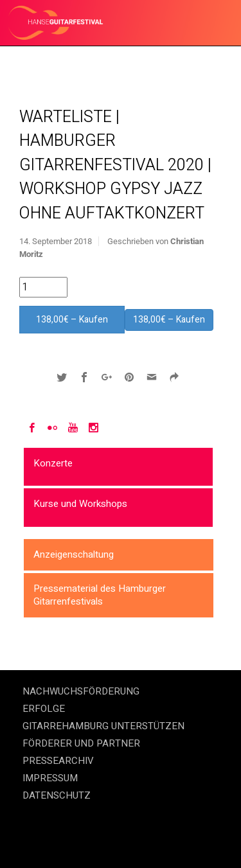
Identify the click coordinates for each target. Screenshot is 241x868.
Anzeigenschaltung (74, 554)
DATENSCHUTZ (57, 795)
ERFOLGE (44, 709)
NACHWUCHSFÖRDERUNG (81, 691)
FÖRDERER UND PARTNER (81, 743)
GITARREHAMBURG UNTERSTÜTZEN (103, 726)
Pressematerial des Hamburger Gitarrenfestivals (100, 595)
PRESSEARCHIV (58, 761)
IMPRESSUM (50, 778)
